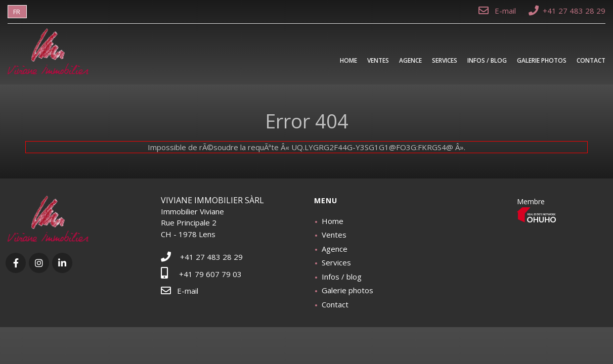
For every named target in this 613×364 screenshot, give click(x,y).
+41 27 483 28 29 (567, 11)
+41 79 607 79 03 (201, 274)
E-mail (498, 11)
